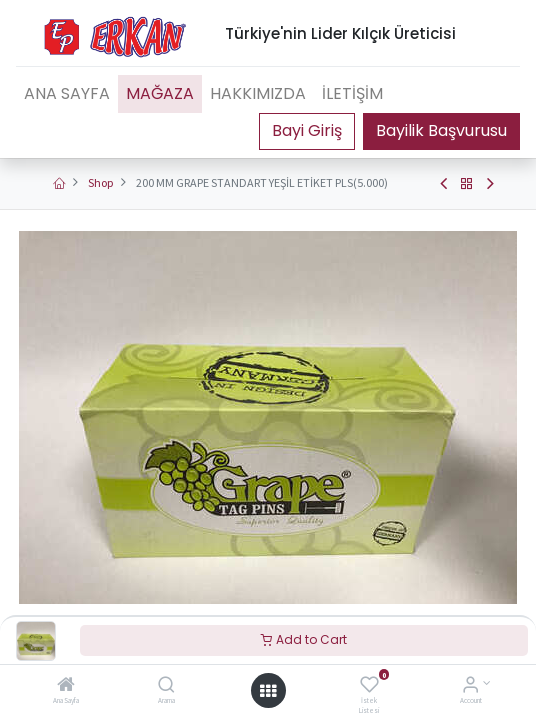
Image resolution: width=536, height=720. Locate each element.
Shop (100, 182)
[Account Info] (470, 686)
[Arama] (166, 686)
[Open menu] (268, 691)
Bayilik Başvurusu (441, 130)
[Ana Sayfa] (66, 686)
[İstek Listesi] (369, 686)
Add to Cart (304, 639)
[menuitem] (67, 94)
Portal (307, 131)
